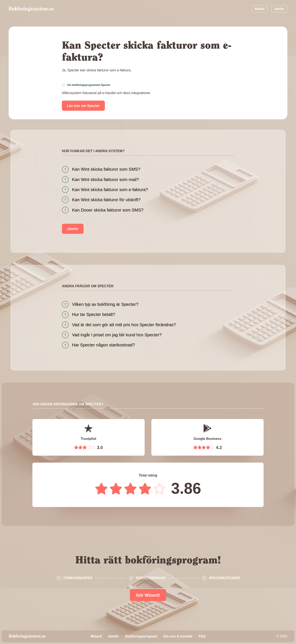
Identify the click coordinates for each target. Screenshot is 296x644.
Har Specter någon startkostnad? (103, 345)
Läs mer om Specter (83, 106)
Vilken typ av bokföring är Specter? (105, 304)
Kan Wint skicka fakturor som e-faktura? (110, 190)
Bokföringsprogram (141, 636)
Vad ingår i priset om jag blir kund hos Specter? (117, 335)
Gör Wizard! (148, 595)
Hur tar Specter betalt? (94, 314)
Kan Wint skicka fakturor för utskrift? (106, 200)
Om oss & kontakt (178, 636)
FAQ (202, 636)
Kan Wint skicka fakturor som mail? (105, 180)
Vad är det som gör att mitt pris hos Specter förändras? (124, 325)
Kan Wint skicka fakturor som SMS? (106, 169)
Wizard (260, 9)
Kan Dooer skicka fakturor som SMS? (108, 210)
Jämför (279, 9)
